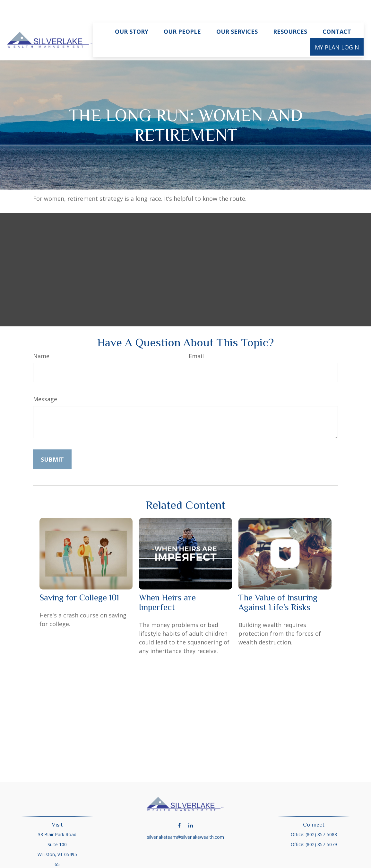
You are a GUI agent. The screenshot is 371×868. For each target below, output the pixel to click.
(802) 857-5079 (321, 825)
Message (45, 380)
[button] (132, 12)
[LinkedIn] (190, 806)
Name (41, 337)
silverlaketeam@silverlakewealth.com (185, 818)
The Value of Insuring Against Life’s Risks (278, 583)
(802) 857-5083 (321, 815)
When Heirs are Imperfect (167, 583)
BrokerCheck (252, 860)
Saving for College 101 (79, 578)
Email (196, 337)
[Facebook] (179, 806)
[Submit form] (52, 440)
